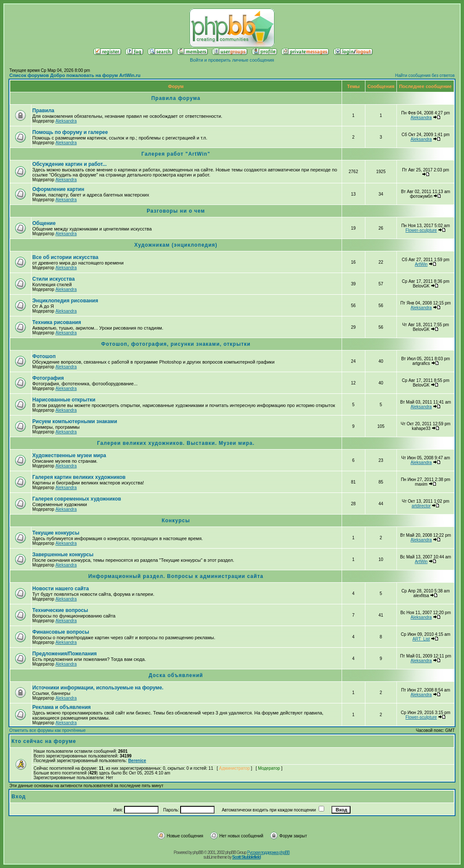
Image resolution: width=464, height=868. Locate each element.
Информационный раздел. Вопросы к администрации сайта (176, 576)
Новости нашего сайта (61, 589)
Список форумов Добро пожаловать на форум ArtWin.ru (75, 75)
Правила (43, 111)
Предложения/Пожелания (65, 654)
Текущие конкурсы (56, 533)
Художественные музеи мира (69, 455)
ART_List (421, 639)
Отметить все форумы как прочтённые (47, 730)
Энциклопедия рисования (65, 301)
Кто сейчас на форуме (44, 741)
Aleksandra (66, 121)
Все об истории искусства (65, 257)
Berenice (137, 761)
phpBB (198, 852)
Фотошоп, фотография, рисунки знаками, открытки (176, 344)
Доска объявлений (176, 675)
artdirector (421, 506)
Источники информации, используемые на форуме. (98, 688)
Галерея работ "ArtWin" (176, 154)
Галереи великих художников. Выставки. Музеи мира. (176, 443)
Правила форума (176, 98)
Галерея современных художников (77, 499)
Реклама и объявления (62, 707)
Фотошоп (44, 356)
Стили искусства (54, 279)
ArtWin (421, 264)
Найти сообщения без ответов (425, 75)
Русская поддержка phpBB (268, 852)
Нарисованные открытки (64, 400)
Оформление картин (58, 189)
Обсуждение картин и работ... (69, 164)
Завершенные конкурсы (63, 555)
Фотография (48, 378)
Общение (44, 223)
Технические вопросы (60, 610)
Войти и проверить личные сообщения (232, 60)
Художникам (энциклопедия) (176, 245)
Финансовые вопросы (61, 632)
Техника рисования (57, 322)
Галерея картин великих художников (79, 477)
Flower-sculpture (421, 230)
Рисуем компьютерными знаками (75, 421)
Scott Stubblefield (246, 857)
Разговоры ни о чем (176, 211)
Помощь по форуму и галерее (70, 132)
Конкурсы (176, 521)
